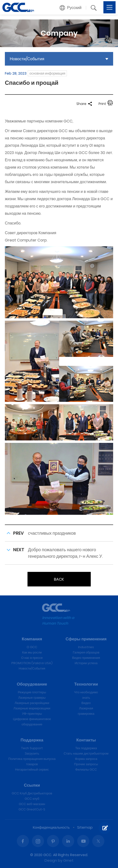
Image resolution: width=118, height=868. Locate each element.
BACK (59, 579)
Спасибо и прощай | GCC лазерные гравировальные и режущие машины (18, 7)
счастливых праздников (52, 533)
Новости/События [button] (27, 59)
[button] (71, 8)
